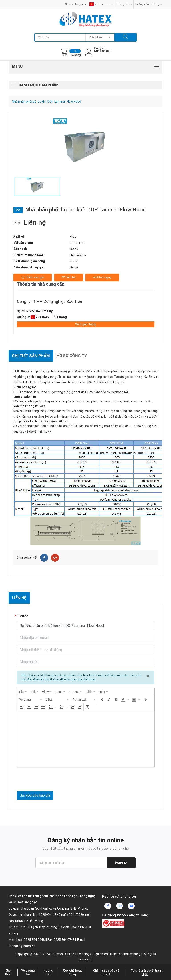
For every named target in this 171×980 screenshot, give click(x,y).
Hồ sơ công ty (72, 356)
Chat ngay (102, 277)
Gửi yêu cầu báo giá (35, 795)
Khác (73, 237)
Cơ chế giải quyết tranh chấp (147, 972)
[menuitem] (23, 692)
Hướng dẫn (142, 4)
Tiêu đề (23, 616)
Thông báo (124, 4)
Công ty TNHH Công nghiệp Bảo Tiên (50, 301)
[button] (31, 700)
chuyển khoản (79, 255)
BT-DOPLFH (77, 243)
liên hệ (74, 249)
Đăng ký (121, 863)
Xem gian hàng (86, 324)
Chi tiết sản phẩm (31, 356)
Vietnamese (101, 4)
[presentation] (23, 692)
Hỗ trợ (157, 4)
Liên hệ (69, 277)
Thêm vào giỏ (33, 277)
